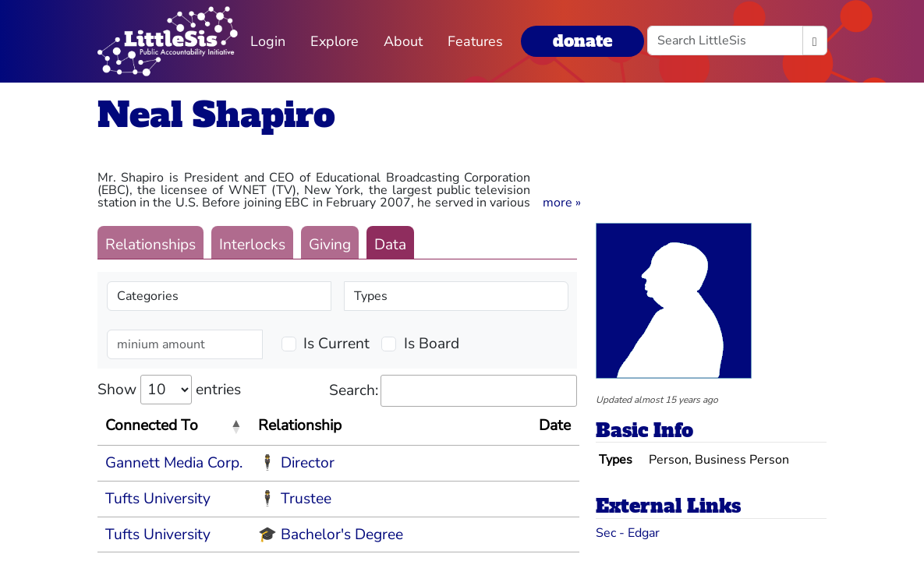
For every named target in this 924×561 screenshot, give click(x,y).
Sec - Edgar (628, 533)
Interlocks (252, 245)
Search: (453, 391)
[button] (562, 203)
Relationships (150, 245)
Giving (330, 245)
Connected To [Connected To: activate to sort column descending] (152, 425)
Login (268, 41)
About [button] (403, 41)
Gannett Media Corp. (174, 463)
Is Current (336, 344)
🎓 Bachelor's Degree (331, 535)
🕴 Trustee (295, 499)
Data (390, 245)
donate (582, 41)
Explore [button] (335, 41)
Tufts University (158, 499)
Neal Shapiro (216, 115)
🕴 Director (296, 463)
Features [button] (475, 41)
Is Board (432, 344)
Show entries (169, 390)
